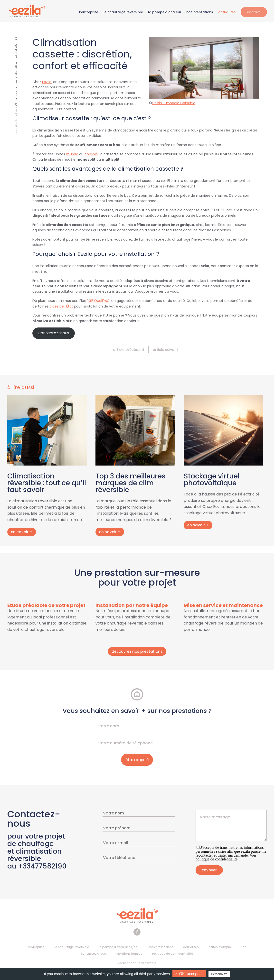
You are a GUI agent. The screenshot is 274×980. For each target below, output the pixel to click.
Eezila (47, 83)
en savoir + (22, 533)
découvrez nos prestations (137, 652)
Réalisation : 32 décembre (137, 964)
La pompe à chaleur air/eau (119, 948)
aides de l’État (61, 307)
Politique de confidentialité (173, 954)
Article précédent (129, 350)
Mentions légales (129, 954)
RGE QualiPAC (98, 301)
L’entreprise (89, 12)
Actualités (227, 12)
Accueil (16, 130)
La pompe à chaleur (164, 12)
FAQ (244, 948)
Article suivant (165, 350)
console (91, 155)
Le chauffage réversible (123, 12)
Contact (254, 12)
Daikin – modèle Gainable (174, 104)
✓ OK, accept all (189, 974)
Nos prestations (199, 12)
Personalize (219, 974)
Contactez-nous (53, 334)
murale (72, 155)
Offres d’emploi (220, 948)
